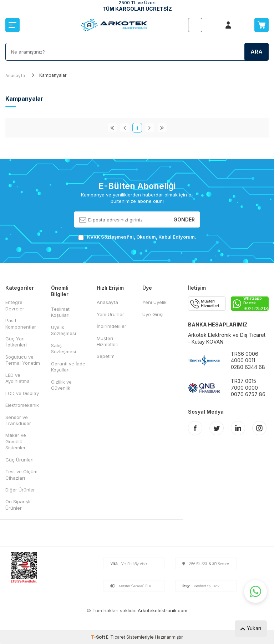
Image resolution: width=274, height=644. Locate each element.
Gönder (184, 219)
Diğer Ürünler (20, 490)
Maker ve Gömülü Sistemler (16, 441)
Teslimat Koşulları (60, 312)
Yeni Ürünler (110, 314)
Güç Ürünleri (19, 460)
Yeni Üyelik (154, 302)
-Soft (98, 637)
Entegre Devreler (15, 305)
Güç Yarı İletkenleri (16, 342)
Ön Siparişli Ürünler (18, 505)
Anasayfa (15, 76)
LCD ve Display (22, 393)
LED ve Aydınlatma (17, 378)
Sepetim (106, 356)
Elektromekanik (22, 405)
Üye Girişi (153, 314)
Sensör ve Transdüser (18, 420)
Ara (257, 52)
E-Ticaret (116, 637)
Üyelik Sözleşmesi (64, 330)
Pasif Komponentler (21, 323)
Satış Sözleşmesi (64, 348)
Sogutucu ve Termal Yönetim (23, 360)
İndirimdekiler (111, 326)
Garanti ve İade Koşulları (68, 367)
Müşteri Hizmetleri (108, 341)
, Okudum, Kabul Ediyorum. (137, 237)
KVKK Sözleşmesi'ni (110, 237)
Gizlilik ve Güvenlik (61, 385)
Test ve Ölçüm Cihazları (21, 475)
